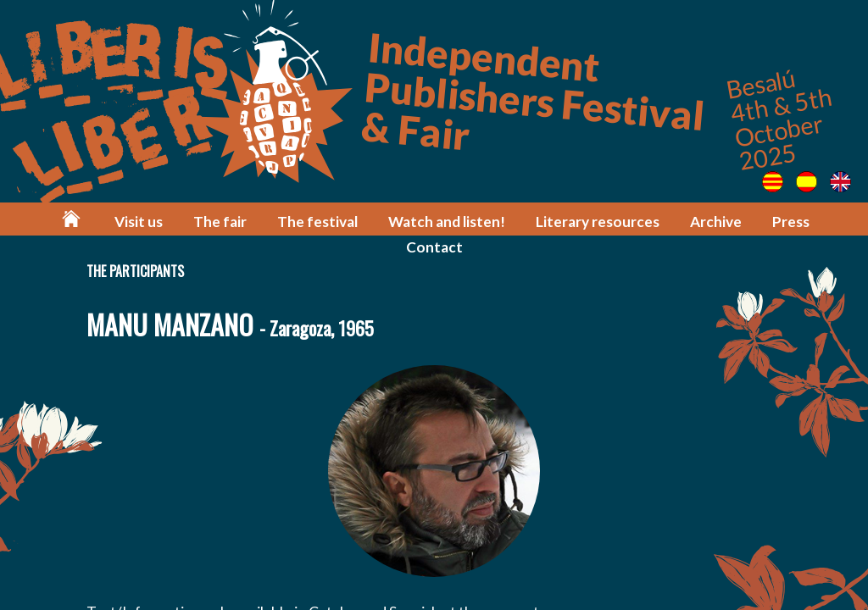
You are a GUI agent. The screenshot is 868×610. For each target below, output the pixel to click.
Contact (434, 247)
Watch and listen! (447, 222)
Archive (716, 222)
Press (791, 222)
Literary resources (598, 222)
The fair (220, 222)
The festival (317, 222)
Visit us (139, 222)
